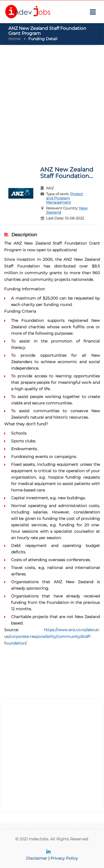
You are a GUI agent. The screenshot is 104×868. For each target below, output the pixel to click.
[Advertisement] (52, 103)
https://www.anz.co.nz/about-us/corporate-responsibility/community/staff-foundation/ (52, 636)
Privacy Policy (64, 858)
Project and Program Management (64, 198)
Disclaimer (37, 858)
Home (14, 39)
